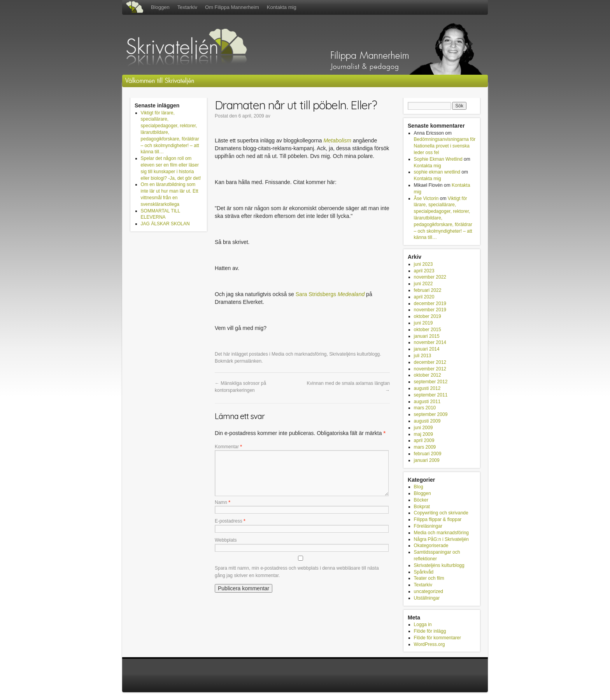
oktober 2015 (428, 330)
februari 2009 (428, 454)
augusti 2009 (427, 421)
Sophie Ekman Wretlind (438, 159)
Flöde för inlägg (430, 631)
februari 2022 (428, 290)
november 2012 (430, 369)
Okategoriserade (431, 546)
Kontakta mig (282, 7)
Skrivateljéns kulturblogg (354, 354)
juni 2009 (423, 428)
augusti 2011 (427, 402)
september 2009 (431, 414)
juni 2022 (423, 284)
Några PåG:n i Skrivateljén (441, 539)
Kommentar (228, 447)
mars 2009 (425, 447)
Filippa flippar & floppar (438, 519)
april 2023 (424, 271)
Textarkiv (187, 7)
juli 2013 (423, 356)
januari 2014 (427, 349)
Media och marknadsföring (299, 354)
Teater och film (429, 578)
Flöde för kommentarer (437, 638)
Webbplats (226, 540)
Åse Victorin (426, 198)
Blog (419, 487)
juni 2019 (423, 323)
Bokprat (422, 507)
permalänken (248, 361)
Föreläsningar (428, 526)
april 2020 (424, 297)
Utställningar (427, 598)
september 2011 (431, 395)
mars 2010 (425, 408)
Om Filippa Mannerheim (232, 7)
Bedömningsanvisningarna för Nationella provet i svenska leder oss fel (445, 146)
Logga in (423, 625)
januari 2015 (427, 336)
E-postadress (230, 521)
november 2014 (430, 342)
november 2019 (430, 310)
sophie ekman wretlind (437, 172)
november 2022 (430, 277)
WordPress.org (429, 644)
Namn (223, 502)
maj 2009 (423, 434)
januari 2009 (427, 460)
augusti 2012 (427, 388)
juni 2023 (423, 264)
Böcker (421, 500)
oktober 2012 (428, 375)
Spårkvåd (424, 572)
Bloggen (160, 7)
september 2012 (431, 382)
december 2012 (430, 362)
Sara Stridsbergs (316, 294)
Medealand (351, 294)
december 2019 (430, 304)
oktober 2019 (428, 316)
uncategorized (429, 591)
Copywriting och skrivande (441, 513)
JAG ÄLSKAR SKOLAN (165, 224)
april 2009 (424, 440)
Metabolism (337, 140)
